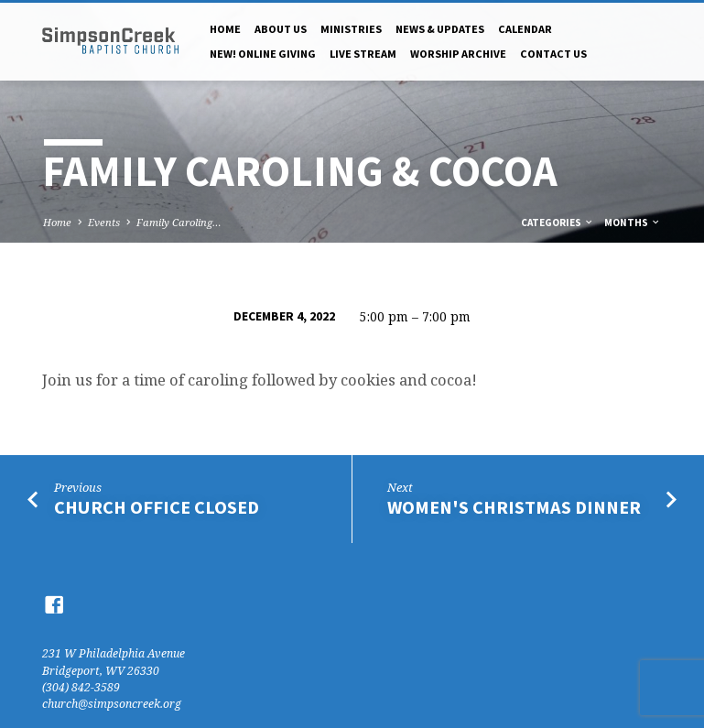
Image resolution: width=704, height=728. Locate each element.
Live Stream (363, 54)
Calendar (525, 29)
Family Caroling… (179, 222)
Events (104, 222)
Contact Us (553, 54)
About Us (281, 29)
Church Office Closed (157, 507)
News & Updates (440, 29)
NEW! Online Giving (263, 54)
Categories (558, 223)
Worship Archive (458, 54)
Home (225, 29)
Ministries (351, 29)
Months (633, 223)
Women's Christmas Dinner (514, 507)
